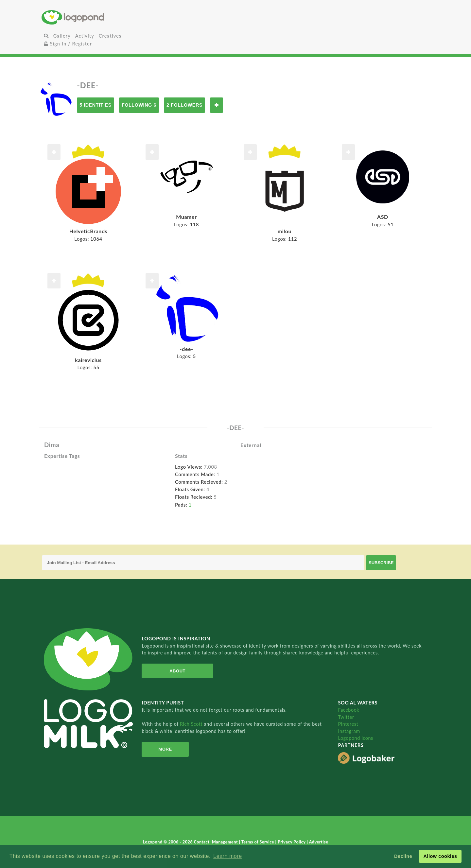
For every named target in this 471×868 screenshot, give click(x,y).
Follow (217, 105)
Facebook (349, 710)
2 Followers (184, 105)
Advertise (319, 842)
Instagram (349, 731)
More (165, 749)
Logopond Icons (355, 738)
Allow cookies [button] (440, 856)
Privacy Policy (292, 842)
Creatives (110, 36)
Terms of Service (258, 842)
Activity (85, 36)
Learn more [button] (227, 856)
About (177, 671)
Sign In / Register (68, 44)
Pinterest (348, 724)
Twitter (346, 717)
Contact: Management (217, 842)
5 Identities (96, 105)
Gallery (62, 36)
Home (106, 17)
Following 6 (139, 105)
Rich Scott (192, 724)
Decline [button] (403, 856)
